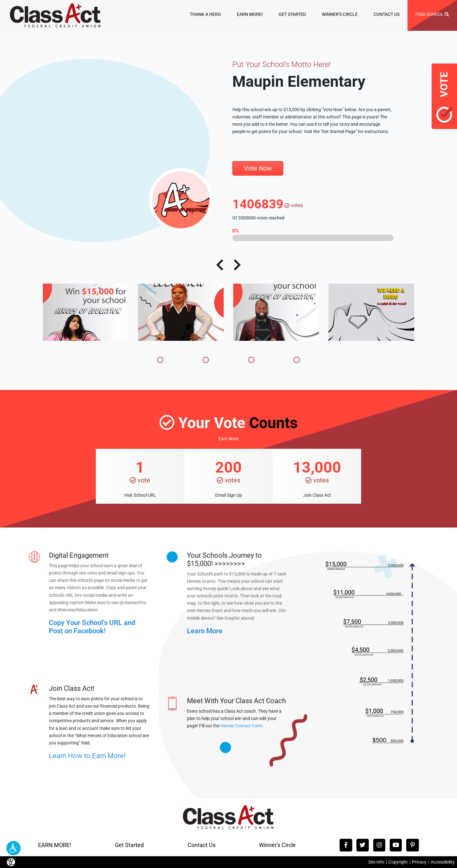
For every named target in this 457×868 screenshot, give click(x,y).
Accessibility (443, 862)
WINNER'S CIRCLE (340, 14)
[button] (13, 848)
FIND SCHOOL (432, 14)
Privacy (419, 862)
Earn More (228, 439)
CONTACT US (387, 14)
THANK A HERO (205, 14)
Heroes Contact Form (241, 726)
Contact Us (202, 845)
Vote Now (258, 168)
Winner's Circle (277, 845)
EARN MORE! (250, 14)
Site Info (376, 862)
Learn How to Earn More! (87, 756)
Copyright (398, 862)
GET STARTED (292, 14)
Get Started (129, 845)
